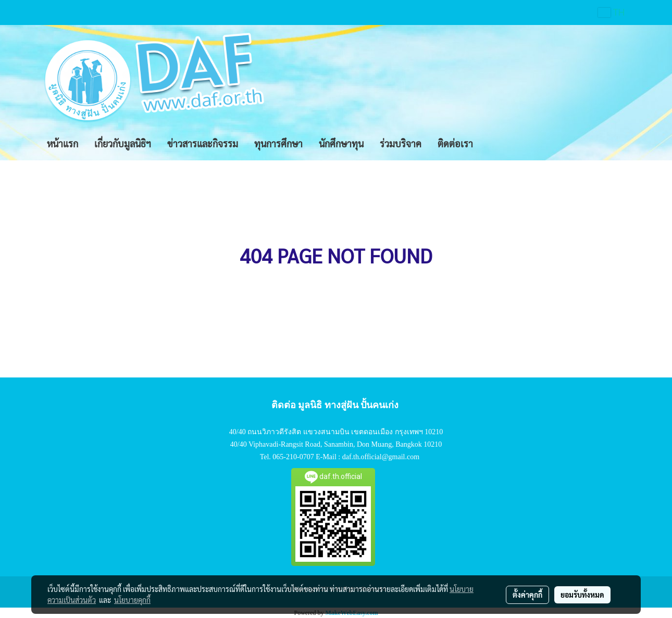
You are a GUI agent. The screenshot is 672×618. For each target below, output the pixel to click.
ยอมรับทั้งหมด (582, 595)
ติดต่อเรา (455, 143)
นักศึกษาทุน (341, 143)
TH (612, 12)
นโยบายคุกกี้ (132, 600)
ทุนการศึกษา (278, 143)
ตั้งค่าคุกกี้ (527, 595)
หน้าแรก (63, 143)
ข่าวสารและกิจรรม (203, 143)
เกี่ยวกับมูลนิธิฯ (123, 143)
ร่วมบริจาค (401, 143)
